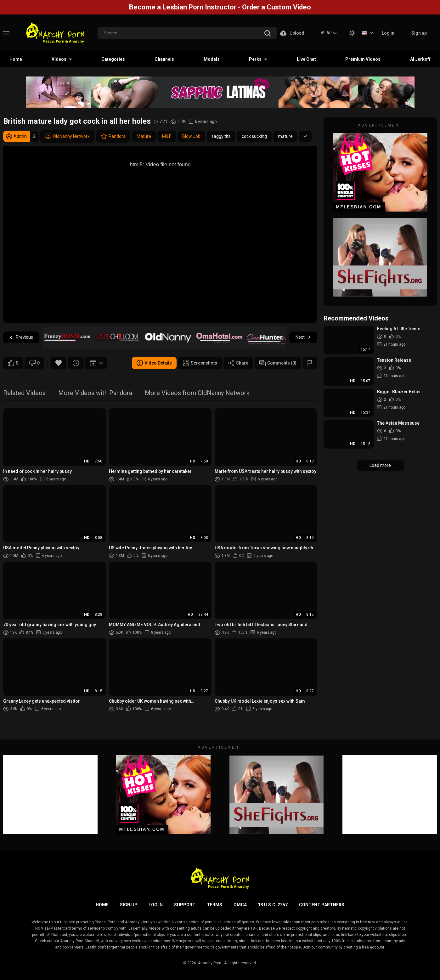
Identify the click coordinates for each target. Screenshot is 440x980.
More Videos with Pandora (95, 393)
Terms (214, 905)
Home (16, 59)
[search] (268, 34)
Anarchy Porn (210, 963)
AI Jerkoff (420, 59)
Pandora (113, 136)
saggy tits (221, 136)
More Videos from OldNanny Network (197, 393)
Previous (21, 337)
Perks (255, 59)
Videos (59, 59)
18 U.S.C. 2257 (273, 905)
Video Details (154, 363)
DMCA (240, 905)
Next (303, 337)
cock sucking (254, 136)
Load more (380, 465)
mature (285, 136)
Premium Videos (363, 59)
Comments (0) (278, 363)
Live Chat (306, 59)
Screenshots (200, 363)
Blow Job (191, 136)
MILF (167, 136)
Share (238, 363)
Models (212, 59)
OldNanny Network (67, 136)
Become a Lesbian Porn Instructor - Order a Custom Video (220, 7)
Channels (164, 59)
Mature (144, 136)
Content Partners (322, 905)
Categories (113, 59)
